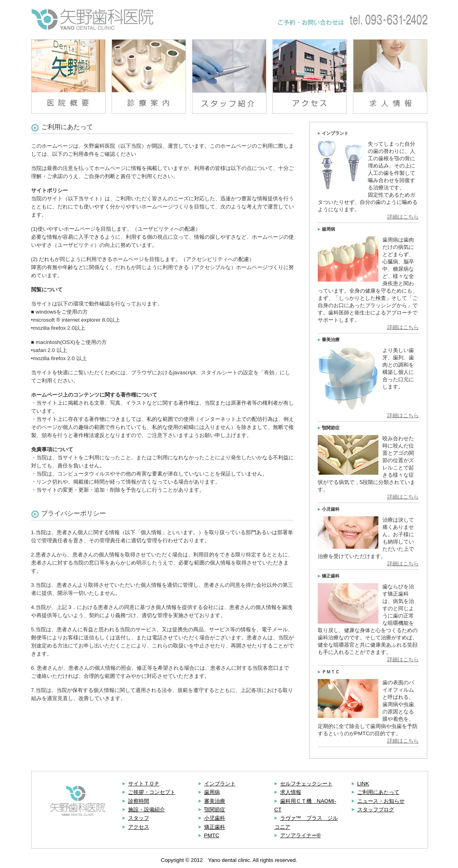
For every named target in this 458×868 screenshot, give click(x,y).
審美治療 (215, 801)
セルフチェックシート (306, 784)
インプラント (220, 784)
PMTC (212, 835)
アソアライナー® (301, 835)
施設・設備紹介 (147, 810)
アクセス (139, 827)
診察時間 (139, 801)
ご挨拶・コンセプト (152, 792)
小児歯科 (215, 818)
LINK (363, 784)
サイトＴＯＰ (144, 784)
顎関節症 (215, 810)
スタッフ (139, 818)
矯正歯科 (215, 827)
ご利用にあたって (378, 792)
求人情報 (291, 792)
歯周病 (212, 792)
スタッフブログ (376, 810)
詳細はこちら (403, 217)
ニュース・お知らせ (381, 801)
